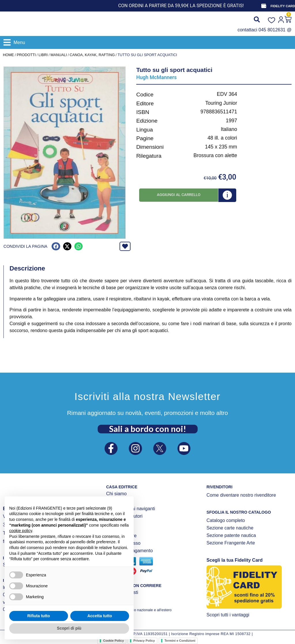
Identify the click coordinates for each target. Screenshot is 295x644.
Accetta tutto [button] (100, 616)
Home (8, 55)
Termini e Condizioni (180, 641)
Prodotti (26, 55)
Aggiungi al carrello (179, 195)
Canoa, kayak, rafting (92, 55)
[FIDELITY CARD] (264, 6)
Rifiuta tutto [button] (39, 616)
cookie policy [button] (21, 531)
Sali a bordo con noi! (148, 428)
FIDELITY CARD (283, 6)
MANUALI (59, 55)
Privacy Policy (144, 641)
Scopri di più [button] (69, 628)
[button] (14, 42)
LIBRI (43, 55)
